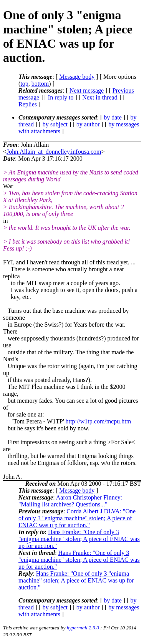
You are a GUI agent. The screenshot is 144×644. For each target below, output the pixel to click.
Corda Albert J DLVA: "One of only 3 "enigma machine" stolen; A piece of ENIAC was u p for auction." (77, 518)
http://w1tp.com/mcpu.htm (98, 421)
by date (113, 117)
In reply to (61, 97)
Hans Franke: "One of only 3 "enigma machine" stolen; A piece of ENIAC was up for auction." (79, 539)
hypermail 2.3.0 (83, 628)
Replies (28, 104)
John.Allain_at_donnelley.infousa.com (54, 152)
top (24, 84)
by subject (55, 124)
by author (88, 124)
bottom (40, 84)
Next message (87, 90)
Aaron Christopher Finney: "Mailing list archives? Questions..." (70, 501)
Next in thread (100, 97)
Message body (77, 77)
